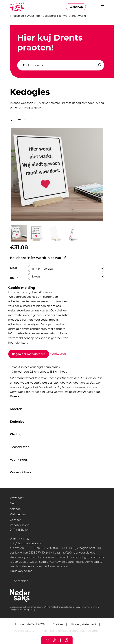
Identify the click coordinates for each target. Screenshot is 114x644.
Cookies (58, 624)
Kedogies (17, 422)
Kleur (14, 278)
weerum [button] (19, 119)
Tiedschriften (20, 447)
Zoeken (99, 65)
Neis (13, 503)
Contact (15, 520)
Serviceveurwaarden (85, 607)
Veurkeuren (58, 354)
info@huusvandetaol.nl (26, 543)
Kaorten (16, 409)
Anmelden (21, 581)
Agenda (15, 509)
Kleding (16, 434)
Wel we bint (18, 514)
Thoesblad (17, 16)
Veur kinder (19, 460)
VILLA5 (29, 631)
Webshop (76, 7)
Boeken (16, 396)
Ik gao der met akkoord (29, 354)
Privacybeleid (63, 607)
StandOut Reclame (85, 631)
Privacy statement (84, 624)
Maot (14, 268)
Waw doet (17, 498)
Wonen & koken (22, 472)
